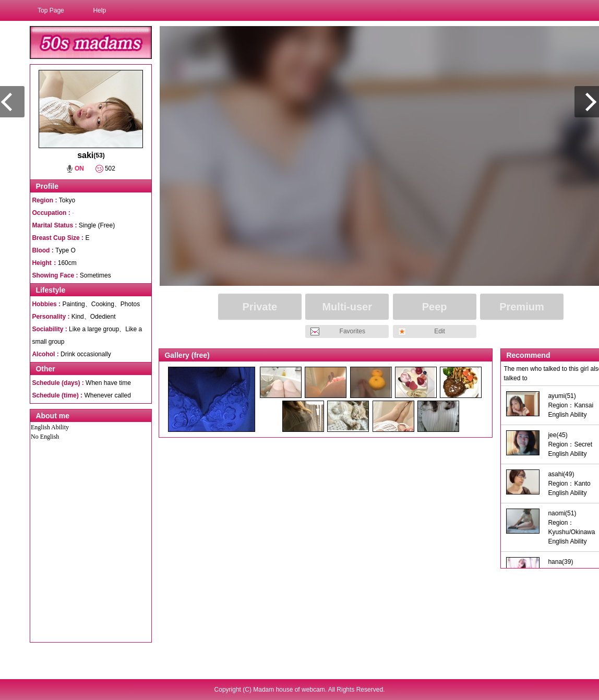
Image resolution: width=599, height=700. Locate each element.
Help (99, 10)
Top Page (51, 10)
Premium (522, 307)
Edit (440, 331)
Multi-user (347, 307)
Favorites (352, 331)
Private (260, 307)
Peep (435, 307)
